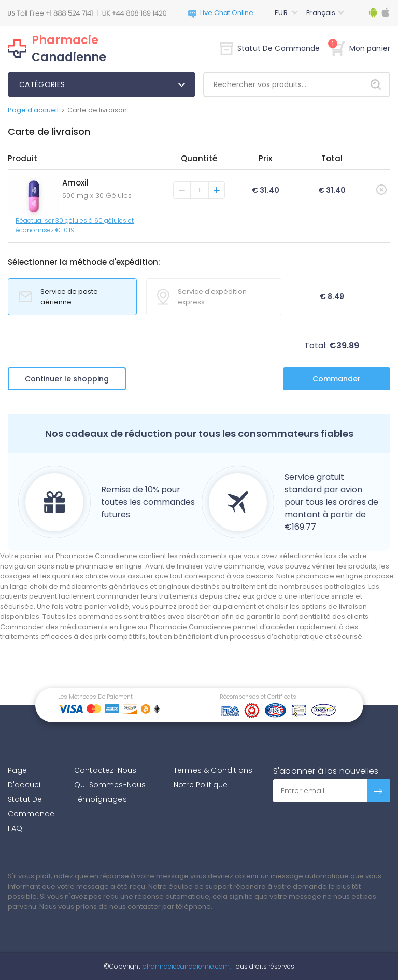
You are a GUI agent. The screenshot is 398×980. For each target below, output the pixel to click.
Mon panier (360, 48)
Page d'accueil (33, 110)
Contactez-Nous (105, 770)
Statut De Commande (270, 48)
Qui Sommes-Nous (110, 785)
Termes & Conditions (213, 770)
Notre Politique (201, 785)
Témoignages (101, 799)
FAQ (15, 828)
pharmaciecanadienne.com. (186, 966)
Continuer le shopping (67, 379)
